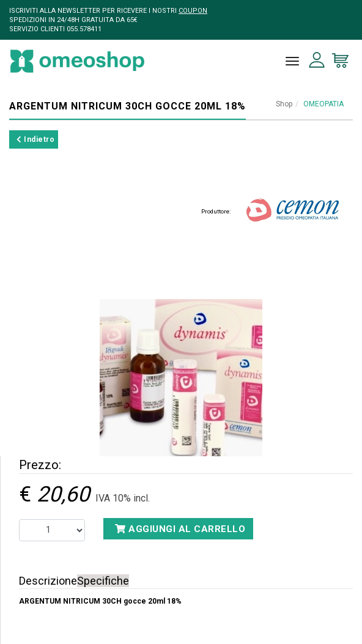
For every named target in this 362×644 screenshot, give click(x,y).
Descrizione (48, 581)
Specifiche (103, 581)
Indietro (35, 139)
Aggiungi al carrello (180, 529)
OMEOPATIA (323, 104)
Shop (284, 104)
